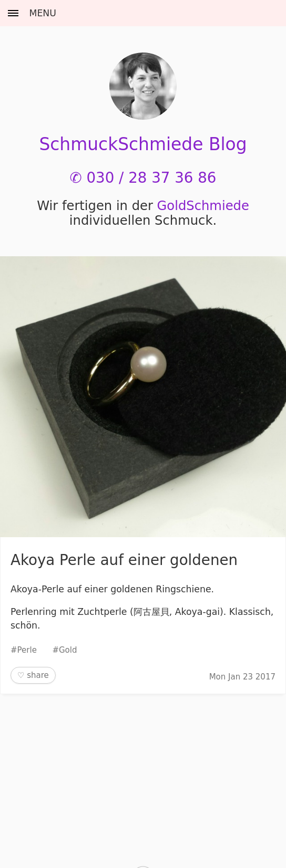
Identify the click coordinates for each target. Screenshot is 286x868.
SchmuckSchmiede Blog (143, 144)
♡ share (33, 675)
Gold (68, 650)
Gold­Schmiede (203, 206)
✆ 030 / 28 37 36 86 (143, 178)
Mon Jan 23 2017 (242, 677)
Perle (27, 650)
